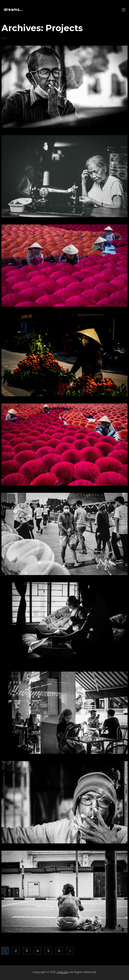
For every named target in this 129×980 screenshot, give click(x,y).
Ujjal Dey (63, 972)
